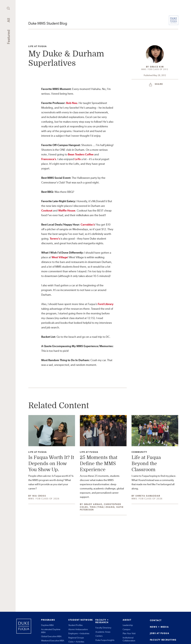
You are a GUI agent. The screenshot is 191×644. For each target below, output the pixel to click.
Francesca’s (49, 159)
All (8, 20)
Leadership (128, 625)
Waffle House (67, 210)
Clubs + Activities (76, 642)
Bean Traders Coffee (81, 154)
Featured (8, 37)
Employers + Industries (79, 633)
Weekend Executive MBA (53, 641)
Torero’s (55, 239)
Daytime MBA (47, 625)
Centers (99, 636)
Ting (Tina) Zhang (102, 507)
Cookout (47, 210)
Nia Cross (39, 496)
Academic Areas (103, 632)
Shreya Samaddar (148, 496)
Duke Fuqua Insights (105, 640)
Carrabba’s (88, 225)
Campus (126, 629)
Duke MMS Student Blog (48, 23)
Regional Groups (76, 638)
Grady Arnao (93, 504)
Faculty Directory (103, 628)
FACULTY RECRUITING (163, 640)
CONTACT (156, 620)
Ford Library (106, 304)
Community (139, 452)
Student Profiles (75, 625)
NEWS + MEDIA (159, 627)
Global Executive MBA (51, 636)
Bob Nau (72, 103)
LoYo (78, 159)
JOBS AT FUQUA (160, 633)
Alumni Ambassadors (78, 629)
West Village (60, 257)
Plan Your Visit (129, 633)
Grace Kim (157, 67)
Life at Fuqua (38, 46)
